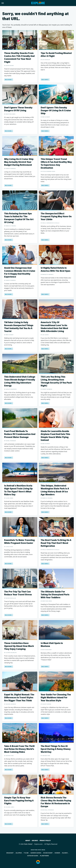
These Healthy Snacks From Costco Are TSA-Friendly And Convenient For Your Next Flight (19, 58)
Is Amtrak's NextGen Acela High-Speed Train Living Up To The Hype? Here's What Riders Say (18, 490)
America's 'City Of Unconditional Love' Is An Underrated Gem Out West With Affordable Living (54, 327)
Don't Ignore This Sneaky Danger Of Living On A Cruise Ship (56, 111)
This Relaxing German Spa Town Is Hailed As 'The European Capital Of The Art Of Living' (19, 218)
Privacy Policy (45, 841)
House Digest (48, 853)
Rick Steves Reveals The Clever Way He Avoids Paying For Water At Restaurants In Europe (56, 802)
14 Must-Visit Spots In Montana (52, 645)
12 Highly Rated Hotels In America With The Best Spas (55, 269)
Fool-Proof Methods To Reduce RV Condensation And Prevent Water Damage (20, 434)
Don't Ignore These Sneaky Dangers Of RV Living (18, 109)
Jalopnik (19, 853)
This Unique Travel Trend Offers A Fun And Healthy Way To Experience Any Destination (56, 164)
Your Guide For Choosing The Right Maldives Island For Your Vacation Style (56, 698)
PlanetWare (44, 856)
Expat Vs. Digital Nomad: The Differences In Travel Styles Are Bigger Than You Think (19, 698)
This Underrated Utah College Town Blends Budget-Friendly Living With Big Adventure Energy (20, 381)
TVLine (26, 853)
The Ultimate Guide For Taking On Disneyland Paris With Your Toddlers (55, 595)
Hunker (57, 853)
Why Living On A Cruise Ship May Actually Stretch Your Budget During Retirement (19, 162)
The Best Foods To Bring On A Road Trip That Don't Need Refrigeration (56, 543)
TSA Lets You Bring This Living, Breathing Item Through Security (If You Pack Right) (56, 381)
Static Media (28, 844)
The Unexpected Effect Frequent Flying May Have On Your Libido (56, 217)
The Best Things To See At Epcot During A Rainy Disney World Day (56, 749)
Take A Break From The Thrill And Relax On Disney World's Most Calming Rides (19, 749)
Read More (8, 80)
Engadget (10, 853)
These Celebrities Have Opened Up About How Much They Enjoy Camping (19, 646)
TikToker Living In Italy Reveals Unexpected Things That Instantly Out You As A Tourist (19, 327)
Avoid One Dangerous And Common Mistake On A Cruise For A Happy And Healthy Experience (20, 272)
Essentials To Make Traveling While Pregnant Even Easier (19, 542)
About (28, 841)
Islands (65, 853)
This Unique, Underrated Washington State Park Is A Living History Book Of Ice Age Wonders (55, 490)
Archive (35, 841)
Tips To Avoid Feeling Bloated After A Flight (56, 55)
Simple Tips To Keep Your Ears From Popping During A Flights (19, 801)
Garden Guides (36, 853)
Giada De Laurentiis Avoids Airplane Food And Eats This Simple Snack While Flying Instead (55, 436)
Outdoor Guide (33, 856)
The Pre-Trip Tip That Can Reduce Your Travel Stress (18, 593)
